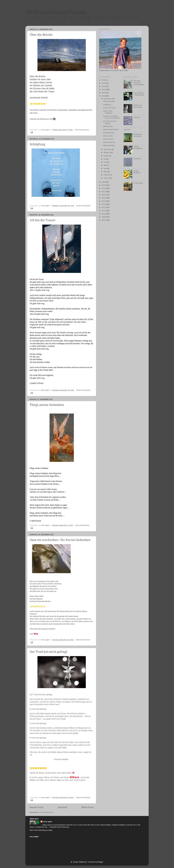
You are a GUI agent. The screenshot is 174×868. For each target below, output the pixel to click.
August (106, 156)
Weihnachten (108, 126)
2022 (104, 93)
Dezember (108, 99)
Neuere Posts (36, 807)
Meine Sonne (108, 136)
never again (47, 822)
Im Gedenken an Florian (55, 12)
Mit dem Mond (108, 139)
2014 (104, 201)
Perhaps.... (137, 117)
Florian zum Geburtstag (138, 106)
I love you (127, 129)
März (106, 172)
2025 (104, 83)
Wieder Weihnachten (111, 129)
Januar (106, 178)
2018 (104, 188)
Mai (105, 165)
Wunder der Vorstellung (138, 135)
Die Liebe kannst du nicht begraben (139, 83)
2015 (104, 198)
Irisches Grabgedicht (138, 147)
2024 (104, 86)
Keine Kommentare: (82, 130)
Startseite (62, 807)
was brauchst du (109, 142)
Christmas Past (109, 133)
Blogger (100, 862)
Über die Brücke (41, 35)
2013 (104, 204)
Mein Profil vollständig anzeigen (41, 830)
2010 (104, 214)
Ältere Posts (87, 807)
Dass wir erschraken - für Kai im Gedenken (60, 540)
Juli (105, 159)
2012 (104, 207)
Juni (105, 162)
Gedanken (137, 159)
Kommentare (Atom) (46, 812)
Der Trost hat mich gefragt (48, 652)
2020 (104, 182)
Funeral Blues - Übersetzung (139, 94)
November (108, 149)
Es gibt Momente (137, 172)
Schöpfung (37, 144)
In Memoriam (138, 183)
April (105, 168)
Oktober (107, 153)
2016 (104, 195)
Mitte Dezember (109, 145)
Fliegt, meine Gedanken (47, 405)
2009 (104, 217)
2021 (104, 96)
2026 (104, 80)
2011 (104, 211)
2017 (104, 192)
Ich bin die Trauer (43, 220)
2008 (104, 220)
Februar (107, 175)
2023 (104, 90)
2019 (104, 185)
